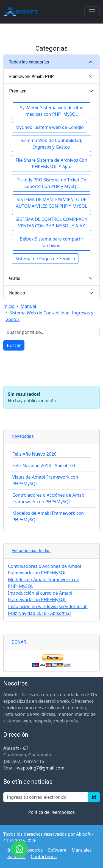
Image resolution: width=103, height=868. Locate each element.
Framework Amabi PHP (31, 76)
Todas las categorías (29, 62)
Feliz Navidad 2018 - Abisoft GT (44, 465)
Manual (28, 306)
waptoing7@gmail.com (41, 768)
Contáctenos (44, 857)
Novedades (23, 436)
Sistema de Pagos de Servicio (45, 259)
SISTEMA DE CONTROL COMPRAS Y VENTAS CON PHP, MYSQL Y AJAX (51, 222)
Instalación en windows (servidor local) (48, 606)
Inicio (9, 306)
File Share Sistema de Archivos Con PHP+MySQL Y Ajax (51, 163)
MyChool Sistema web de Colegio (50, 127)
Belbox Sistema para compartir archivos (51, 242)
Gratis (15, 278)
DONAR (19, 642)
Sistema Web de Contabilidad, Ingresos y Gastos (52, 144)
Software (57, 850)
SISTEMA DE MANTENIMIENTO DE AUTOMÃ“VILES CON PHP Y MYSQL (51, 203)
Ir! (94, 797)
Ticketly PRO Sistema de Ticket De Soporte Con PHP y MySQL (51, 183)
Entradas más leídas (31, 551)
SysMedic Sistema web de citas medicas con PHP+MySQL (51, 111)
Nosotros (33, 850)
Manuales (82, 850)
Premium (18, 91)
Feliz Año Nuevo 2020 (34, 454)
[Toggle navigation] (92, 12)
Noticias (17, 293)
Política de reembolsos (51, 812)
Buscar (14, 345)
